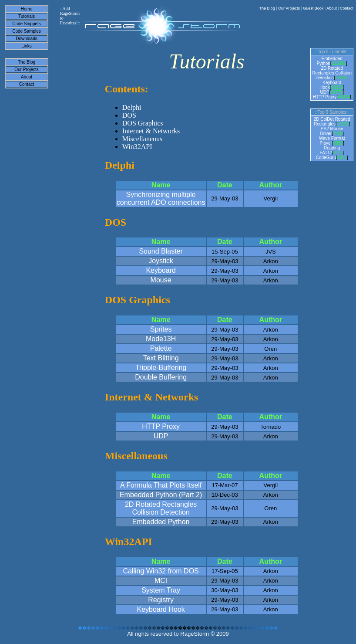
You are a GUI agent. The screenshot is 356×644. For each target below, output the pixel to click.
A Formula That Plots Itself (161, 485)
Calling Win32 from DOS (161, 571)
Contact (347, 8)
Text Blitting (161, 358)
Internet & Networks (151, 131)
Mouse (161, 280)
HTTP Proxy (161, 426)
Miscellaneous (142, 139)
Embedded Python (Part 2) (161, 495)
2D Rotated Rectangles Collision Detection (161, 508)
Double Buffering (161, 377)
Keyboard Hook (161, 609)
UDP (161, 436)
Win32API (137, 147)
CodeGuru (326, 158)
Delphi (132, 107)
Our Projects (289, 8)
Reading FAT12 (330, 150)
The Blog (267, 8)
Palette (161, 348)
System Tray (161, 590)
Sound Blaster (161, 251)
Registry (161, 600)
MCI (161, 581)
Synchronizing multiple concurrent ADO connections (161, 198)
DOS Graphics (143, 123)
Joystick (161, 261)
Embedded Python (161, 522)
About (332, 8)
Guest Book (313, 8)
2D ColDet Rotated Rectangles (332, 122)
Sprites (161, 329)
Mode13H (161, 339)
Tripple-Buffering (161, 368)
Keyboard (161, 270)
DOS (129, 115)
